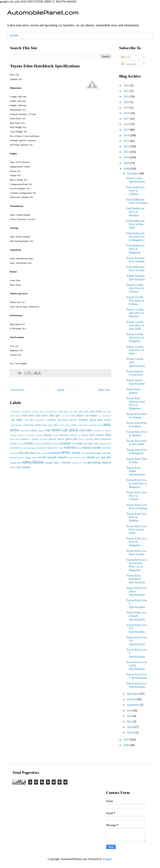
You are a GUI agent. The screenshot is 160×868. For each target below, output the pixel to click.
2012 (127, 146)
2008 (127, 169)
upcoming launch (99, 462)
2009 (127, 163)
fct (80, 435)
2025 (127, 85)
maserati (107, 448)
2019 (127, 108)
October (132, 699)
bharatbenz (26, 431)
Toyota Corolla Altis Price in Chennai (135, 288)
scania (83, 458)
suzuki (49, 463)
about (100, 425)
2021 (127, 96)
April (130, 727)
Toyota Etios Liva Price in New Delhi (136, 530)
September (133, 705)
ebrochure (64, 435)
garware (44, 439)
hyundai (65, 443)
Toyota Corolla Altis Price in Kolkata (135, 300)
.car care (65, 416)
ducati (55, 435)
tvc (81, 463)
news (66, 452)
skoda (91, 457)
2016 (127, 124)
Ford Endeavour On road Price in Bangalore (135, 237)
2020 (127, 102)
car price (70, 430)
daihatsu (31, 435)
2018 (127, 113)
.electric (73, 420)
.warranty (93, 425)
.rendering (28, 425)
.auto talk (73, 412)
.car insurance (104, 416)
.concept (51, 420)
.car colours (77, 415)
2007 (127, 740)
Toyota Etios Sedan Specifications (136, 471)
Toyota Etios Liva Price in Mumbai (136, 517)
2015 (127, 130)
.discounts (62, 420)
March (131, 732)
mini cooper (42, 453)
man (80, 448)
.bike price (41, 415)
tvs (85, 463)
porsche (107, 453)
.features (83, 420)
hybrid (47, 443)
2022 (127, 91)
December (133, 173)
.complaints (40, 420)
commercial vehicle (102, 431)
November (133, 694)
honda (29, 443)
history (21, 444)
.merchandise (16, 425)
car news (53, 430)
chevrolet (86, 430)
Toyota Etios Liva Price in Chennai (136, 496)
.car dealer (91, 415)
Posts (126, 57)
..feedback (26, 412)
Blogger (107, 859)
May (130, 721)
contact (13, 435)
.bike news (28, 415)
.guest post (96, 420)
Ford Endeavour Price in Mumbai (135, 212)
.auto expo (63, 411)
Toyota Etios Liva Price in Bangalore (136, 542)
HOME (14, 35)
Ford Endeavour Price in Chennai (135, 191)
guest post (72, 439)
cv (26, 435)
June (130, 716)
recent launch (47, 457)
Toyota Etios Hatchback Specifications (136, 579)
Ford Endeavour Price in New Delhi (135, 224)
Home (61, 390)
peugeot (90, 453)
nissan (76, 453)
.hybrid (107, 420)
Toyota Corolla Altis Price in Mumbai (135, 313)
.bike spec (54, 415)
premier (14, 457)
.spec (45, 425)
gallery (36, 439)
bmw (34, 430)
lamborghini (41, 448)
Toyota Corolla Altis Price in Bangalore (135, 338)
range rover (31, 457)
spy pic (106, 457)
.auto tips (107, 412)
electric (74, 435)
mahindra (70, 447)
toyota (66, 462)
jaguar (103, 443)
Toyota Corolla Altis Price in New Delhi (135, 325)
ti (60, 463)
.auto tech (83, 411)
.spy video (53, 425)
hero (97, 439)
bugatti (41, 431)
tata (56, 462)
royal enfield (74, 458)
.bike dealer (15, 416)
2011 (127, 152)
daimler (40, 435)
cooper (21, 435)
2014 (127, 135)
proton (22, 458)
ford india (15, 439)
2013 (127, 141)
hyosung (55, 444)
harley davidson (86, 439)
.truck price (64, 425)
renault (62, 457)
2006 (127, 745)
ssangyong (15, 463)
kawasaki (15, 448)
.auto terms (95, 411)
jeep (109, 444)
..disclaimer (15, 412)
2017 (127, 119)
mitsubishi (54, 453)
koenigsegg (29, 448)
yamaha (26, 467)
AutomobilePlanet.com (43, 12)
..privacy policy (38, 412)
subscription (33, 462)
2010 (127, 157)
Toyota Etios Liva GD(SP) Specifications (136, 616)
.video (73, 425)
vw (18, 467)
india (74, 444)
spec (98, 457)
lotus (61, 448)
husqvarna (39, 444)
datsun (48, 435)
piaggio (98, 453)
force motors (97, 435)
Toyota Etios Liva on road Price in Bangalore (137, 483)
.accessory (52, 411)
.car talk (29, 420)
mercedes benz (27, 453)
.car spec (16, 420)
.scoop (37, 425)
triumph (75, 463)
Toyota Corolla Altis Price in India (135, 350)
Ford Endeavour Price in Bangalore (135, 249)
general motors (57, 439)
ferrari (85, 435)
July (130, 710)
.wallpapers (82, 425)
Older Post (104, 390)
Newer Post (17, 390)
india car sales (85, 443)
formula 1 (26, 439)
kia (22, 448)
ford (108, 435)
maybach (14, 453)
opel (83, 453)
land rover (52, 448)
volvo (13, 467)
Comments (129, 64)
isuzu (97, 443)
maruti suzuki (92, 447)
